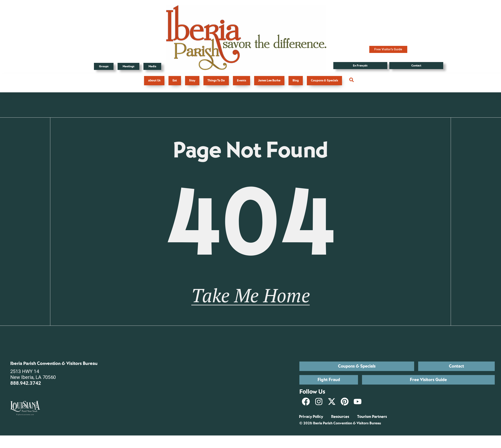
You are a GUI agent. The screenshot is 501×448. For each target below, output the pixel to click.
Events (242, 81)
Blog (296, 81)
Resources (340, 423)
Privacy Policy (311, 423)
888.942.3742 (26, 390)
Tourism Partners (372, 423)
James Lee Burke (269, 81)
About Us (154, 81)
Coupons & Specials (324, 81)
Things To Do (216, 81)
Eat (175, 81)
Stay (192, 81)
